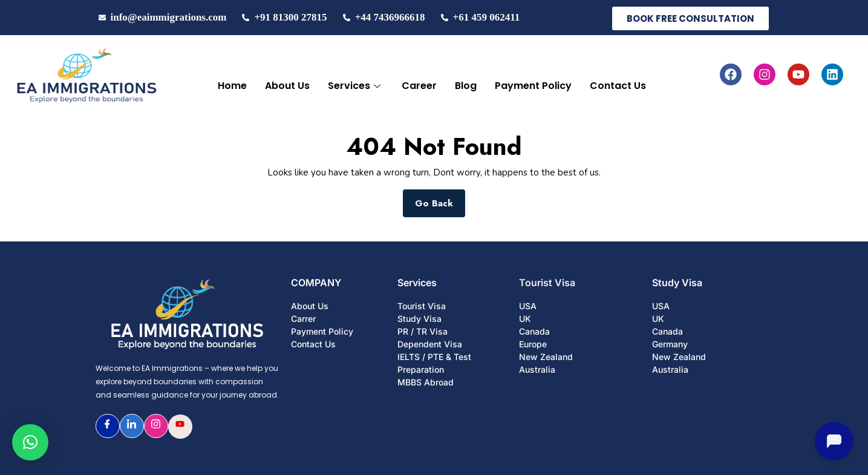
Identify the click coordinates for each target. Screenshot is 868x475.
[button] (30, 442)
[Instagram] (156, 426)
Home (232, 86)
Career (419, 86)
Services (356, 86)
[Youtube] (180, 427)
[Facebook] (108, 426)
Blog (466, 86)
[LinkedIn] (132, 426)
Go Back (440, 200)
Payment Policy (533, 86)
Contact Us (618, 86)
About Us (287, 86)
